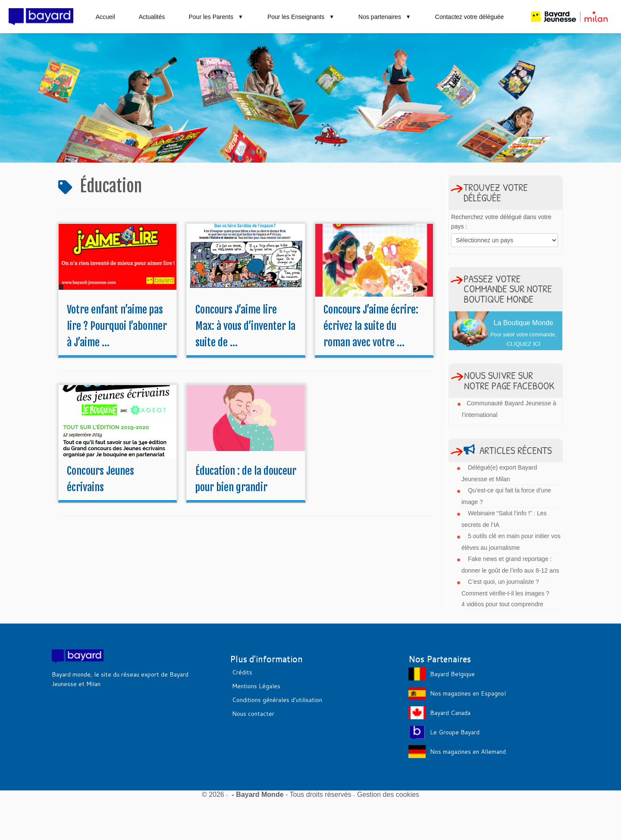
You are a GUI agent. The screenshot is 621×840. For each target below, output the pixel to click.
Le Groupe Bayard (455, 732)
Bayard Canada (450, 713)
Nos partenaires (385, 17)
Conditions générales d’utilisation (277, 700)
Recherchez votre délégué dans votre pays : (501, 222)
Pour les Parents (216, 17)
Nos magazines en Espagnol (468, 693)
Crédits (242, 672)
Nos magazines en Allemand (468, 752)
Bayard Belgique (452, 674)
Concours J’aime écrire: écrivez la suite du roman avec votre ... (371, 326)
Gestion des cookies (388, 795)
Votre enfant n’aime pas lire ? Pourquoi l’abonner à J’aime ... (117, 326)
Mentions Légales (256, 686)
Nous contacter (253, 714)
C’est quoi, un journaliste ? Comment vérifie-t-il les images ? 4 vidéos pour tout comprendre (505, 593)
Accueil (105, 17)
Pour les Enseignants (301, 17)
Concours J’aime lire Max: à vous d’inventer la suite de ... (245, 326)
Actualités (152, 17)
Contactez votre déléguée (470, 17)
